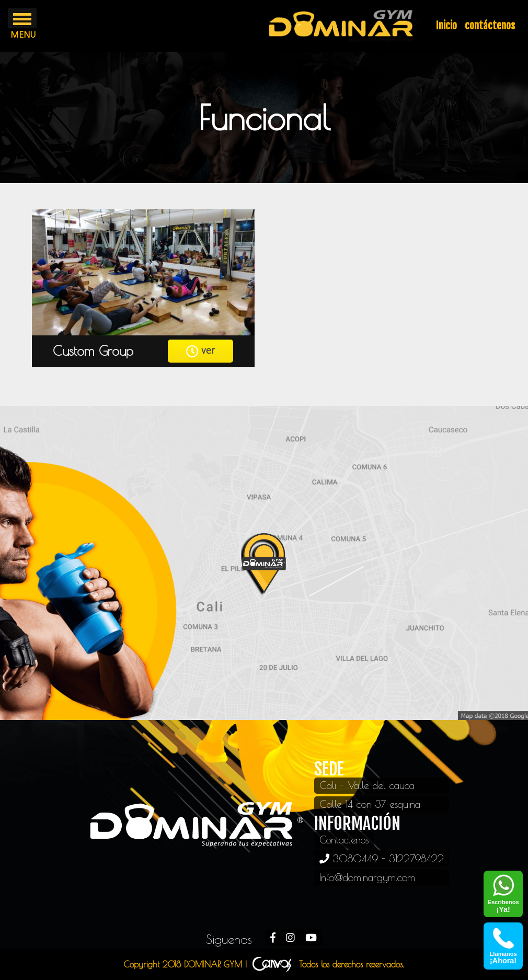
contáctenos (490, 26)
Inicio (446, 26)
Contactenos (345, 839)
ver (200, 351)
